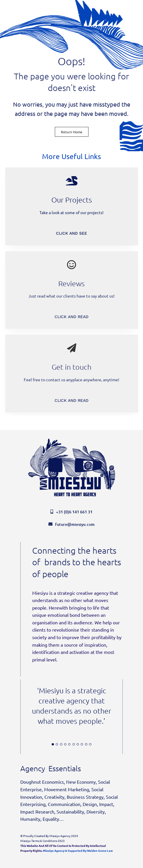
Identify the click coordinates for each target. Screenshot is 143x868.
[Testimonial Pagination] (53, 744)
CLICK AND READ (71, 317)
